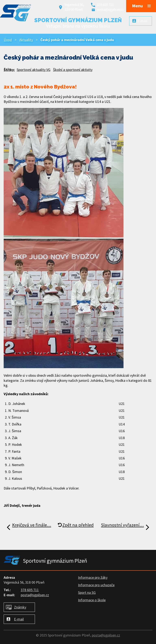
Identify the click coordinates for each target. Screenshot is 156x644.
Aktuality (26, 40)
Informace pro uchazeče (96, 585)
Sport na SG (87, 592)
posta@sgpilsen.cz (110, 9)
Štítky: (9, 70)
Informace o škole (92, 600)
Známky (20, 607)
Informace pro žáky (93, 577)
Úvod (8, 40)
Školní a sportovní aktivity (73, 70)
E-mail (19, 619)
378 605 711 (105, 5)
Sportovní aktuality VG (34, 70)
